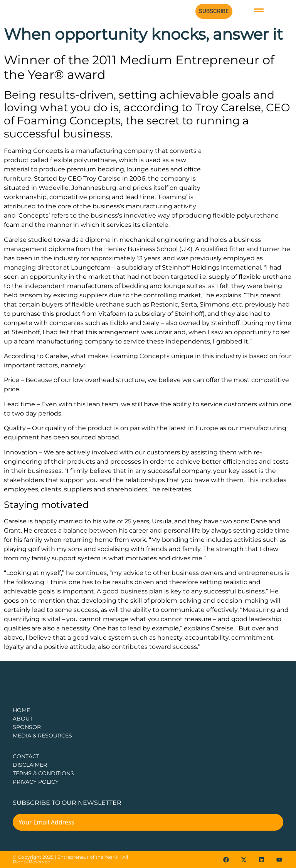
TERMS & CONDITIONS (43, 773)
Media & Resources (42, 736)
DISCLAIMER (30, 765)
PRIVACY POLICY (36, 782)
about (23, 719)
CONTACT (26, 756)
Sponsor (27, 727)
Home (21, 710)
